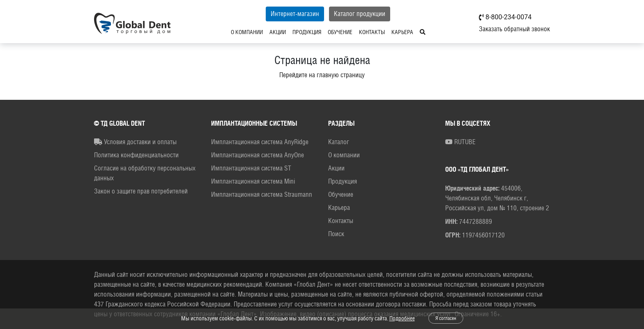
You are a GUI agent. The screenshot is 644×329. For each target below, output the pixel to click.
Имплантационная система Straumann (262, 194)
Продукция (307, 32)
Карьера (402, 32)
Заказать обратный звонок (514, 29)
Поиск (336, 234)
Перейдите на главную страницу (322, 75)
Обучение (340, 32)
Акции (278, 32)
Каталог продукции (360, 14)
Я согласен (446, 318)
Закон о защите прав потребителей (141, 191)
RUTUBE (460, 142)
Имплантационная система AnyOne (258, 155)
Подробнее (402, 318)
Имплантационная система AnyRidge (260, 142)
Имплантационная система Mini (253, 181)
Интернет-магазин (295, 14)
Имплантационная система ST (251, 168)
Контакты (372, 32)
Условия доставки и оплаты (135, 142)
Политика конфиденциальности (136, 155)
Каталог (339, 142)
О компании (247, 32)
